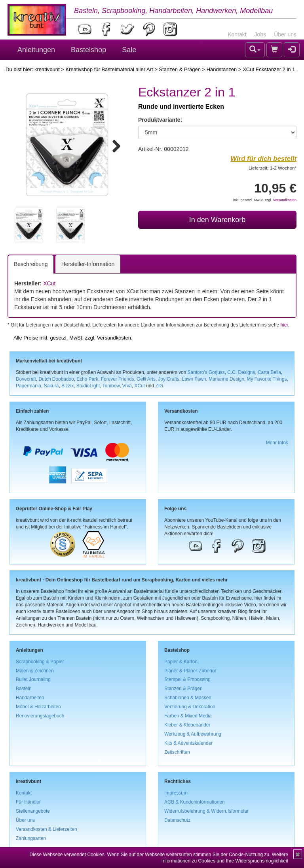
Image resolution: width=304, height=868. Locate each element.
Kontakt (237, 34)
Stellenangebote (33, 811)
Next (113, 145)
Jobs (260, 34)
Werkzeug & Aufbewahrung (193, 734)
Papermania (28, 386)
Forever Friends (118, 379)
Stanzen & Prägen (180, 69)
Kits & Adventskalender (188, 743)
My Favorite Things (267, 379)
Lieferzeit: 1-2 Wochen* (273, 168)
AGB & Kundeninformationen (195, 802)
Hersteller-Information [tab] (88, 264)
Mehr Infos (277, 443)
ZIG (159, 386)
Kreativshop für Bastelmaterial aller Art (109, 69)
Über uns (285, 34)
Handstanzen (222, 69)
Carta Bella (269, 372)
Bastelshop (88, 50)
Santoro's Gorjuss (206, 372)
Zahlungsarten (31, 838)
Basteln (24, 689)
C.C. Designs (241, 372)
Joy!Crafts (169, 379)
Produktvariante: (160, 120)
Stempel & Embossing (187, 679)
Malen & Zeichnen (35, 671)
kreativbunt (47, 69)
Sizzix (67, 386)
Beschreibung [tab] (31, 264)
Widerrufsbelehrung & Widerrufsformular (206, 811)
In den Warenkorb (217, 220)
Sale (129, 50)
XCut (49, 283)
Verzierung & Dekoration (190, 707)
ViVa (127, 386)
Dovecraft (26, 379)
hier (284, 325)
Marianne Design (226, 379)
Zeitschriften (177, 752)
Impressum (176, 793)
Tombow (111, 386)
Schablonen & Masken (188, 698)
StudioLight (88, 386)
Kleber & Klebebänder (187, 725)
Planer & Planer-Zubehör (190, 671)
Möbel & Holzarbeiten (38, 707)
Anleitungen (36, 50)
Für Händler (28, 802)
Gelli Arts (146, 379)
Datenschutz (177, 820)
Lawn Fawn (194, 379)
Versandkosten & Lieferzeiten (47, 829)
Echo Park (87, 379)
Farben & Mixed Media (188, 716)
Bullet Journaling (33, 679)
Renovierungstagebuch (40, 716)
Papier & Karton (181, 662)
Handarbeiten (30, 698)
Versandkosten (285, 200)
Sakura (51, 386)
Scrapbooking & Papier (40, 662)
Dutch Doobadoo (56, 379)
